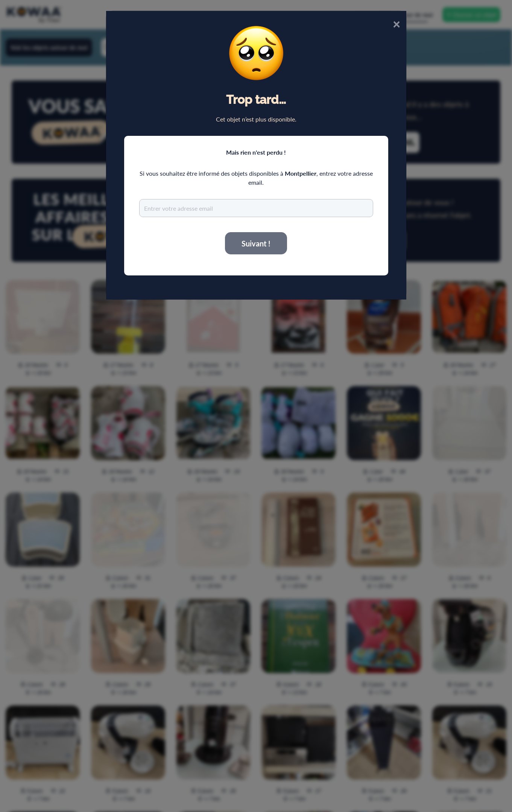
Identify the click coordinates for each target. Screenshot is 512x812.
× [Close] (397, 24)
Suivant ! (256, 243)
